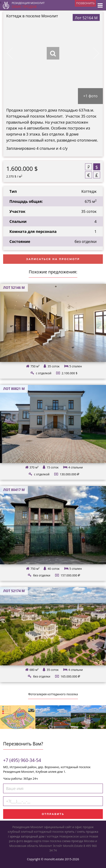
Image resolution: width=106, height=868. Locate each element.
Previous (13, 53)
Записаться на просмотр (53, 259)
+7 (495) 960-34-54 (22, 760)
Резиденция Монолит (28, 5)
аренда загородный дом (27, 836)
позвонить (85, 3)
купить (69, 832)
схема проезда (73, 841)
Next (93, 53)
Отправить (53, 814)
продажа (92, 832)
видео (28, 841)
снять (81, 832)
